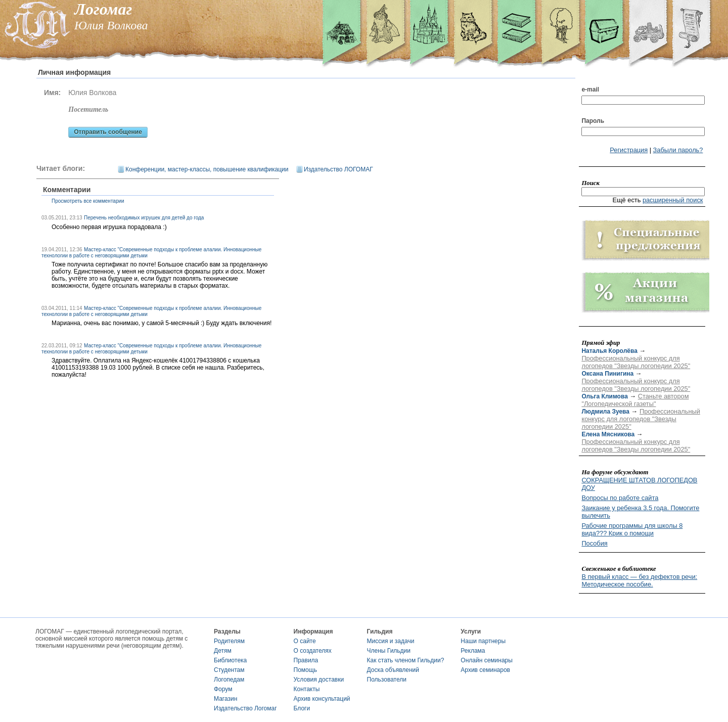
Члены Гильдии (389, 651)
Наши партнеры (483, 641)
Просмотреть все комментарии (88, 201)
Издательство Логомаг (245, 708)
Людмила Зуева (605, 412)
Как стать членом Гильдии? (406, 660)
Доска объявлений (393, 670)
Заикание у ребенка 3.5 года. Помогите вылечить (640, 512)
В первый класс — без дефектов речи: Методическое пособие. (639, 580)
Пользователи (387, 680)
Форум (223, 689)
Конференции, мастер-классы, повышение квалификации (207, 169)
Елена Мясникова (608, 434)
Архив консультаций (322, 699)
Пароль (593, 121)
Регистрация (629, 150)
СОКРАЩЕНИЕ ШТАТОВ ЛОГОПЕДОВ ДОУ (639, 484)
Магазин (225, 699)
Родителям (229, 641)
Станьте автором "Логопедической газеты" (635, 400)
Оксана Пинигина (607, 374)
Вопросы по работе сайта (620, 498)
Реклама (473, 651)
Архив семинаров (485, 670)
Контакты (307, 689)
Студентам (229, 670)
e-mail (590, 89)
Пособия (594, 543)
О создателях (313, 651)
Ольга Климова (604, 396)
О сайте (305, 641)
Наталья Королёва (609, 351)
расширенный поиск (673, 200)
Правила (306, 660)
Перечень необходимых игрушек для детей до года (144, 218)
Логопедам (229, 680)
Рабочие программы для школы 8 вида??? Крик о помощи (632, 529)
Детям (223, 651)
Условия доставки (319, 680)
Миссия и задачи (391, 641)
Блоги (302, 708)
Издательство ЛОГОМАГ (338, 169)
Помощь (305, 670)
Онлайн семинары (487, 660)
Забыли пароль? (678, 150)
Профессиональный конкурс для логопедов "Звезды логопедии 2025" (636, 362)
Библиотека (230, 660)
